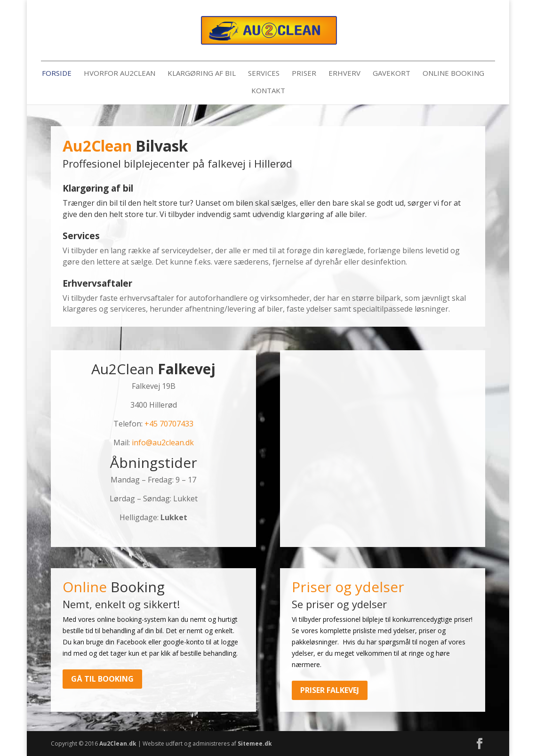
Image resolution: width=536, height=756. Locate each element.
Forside (57, 74)
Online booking (453, 74)
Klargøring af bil (202, 74)
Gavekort (392, 74)
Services (264, 74)
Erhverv (344, 74)
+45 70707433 (169, 424)
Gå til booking (102, 679)
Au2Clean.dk (118, 744)
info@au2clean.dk (163, 442)
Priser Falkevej (330, 690)
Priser (304, 74)
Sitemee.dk (255, 744)
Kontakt (268, 91)
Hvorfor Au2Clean (120, 74)
